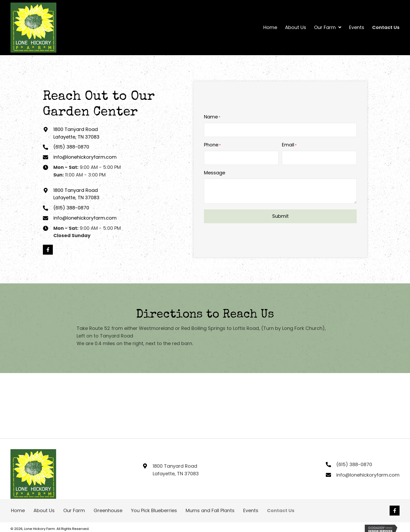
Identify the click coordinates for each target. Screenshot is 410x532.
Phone (212, 145)
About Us (44, 510)
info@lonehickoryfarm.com (85, 157)
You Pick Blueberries (154, 510)
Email (289, 145)
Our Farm (74, 510)
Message (215, 172)
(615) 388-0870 (71, 147)
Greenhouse (108, 510)
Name (212, 117)
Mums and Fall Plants (210, 510)
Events (251, 510)
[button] (48, 250)
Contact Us (281, 510)
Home (18, 510)
